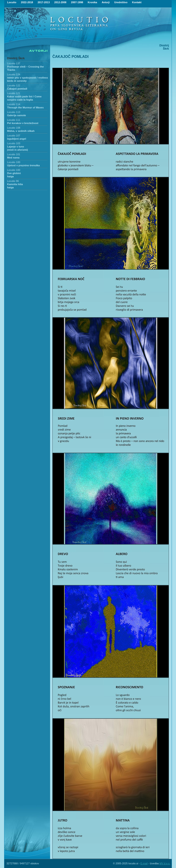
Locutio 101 (14, 154)
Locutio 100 (14, 162)
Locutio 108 (14, 128)
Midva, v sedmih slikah (21, 131)
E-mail (144, 863)
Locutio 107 (14, 136)
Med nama (13, 158)
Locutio (12, 2)
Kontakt (137, 2)
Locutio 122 (14, 85)
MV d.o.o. (165, 863)
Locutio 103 (14, 143)
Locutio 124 (14, 74)
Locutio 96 (13, 181)
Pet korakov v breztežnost (23, 123)
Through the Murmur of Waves (25, 107)
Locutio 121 (14, 93)
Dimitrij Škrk (16, 58)
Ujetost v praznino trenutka (23, 165)
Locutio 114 (14, 104)
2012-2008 (60, 2)
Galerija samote (17, 115)
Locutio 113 (14, 112)
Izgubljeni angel (17, 139)
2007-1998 (77, 2)
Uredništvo (121, 2)
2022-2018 (27, 2)
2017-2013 (44, 2)
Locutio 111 (14, 120)
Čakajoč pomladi (17, 89)
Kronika (92, 2)
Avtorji (106, 2)
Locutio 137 (14, 63)
